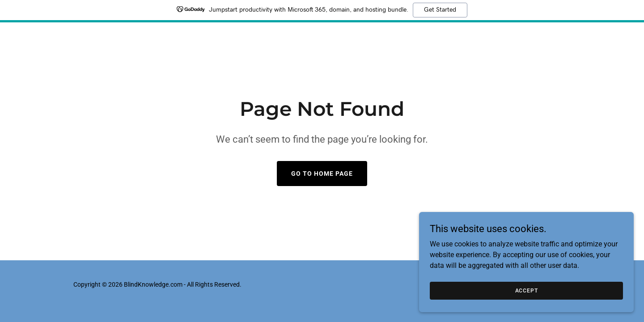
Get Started (440, 10)
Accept (544, 290)
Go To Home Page (322, 174)
